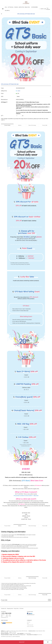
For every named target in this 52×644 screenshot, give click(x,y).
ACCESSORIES (35, 7)
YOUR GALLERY (30, 625)
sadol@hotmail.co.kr (39, 614)
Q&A (45, 9)
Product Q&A (45, 125)
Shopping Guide (10, 609)
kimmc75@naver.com (22, 635)
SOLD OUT (22, 642)
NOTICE (42, 9)
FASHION (16, 7)
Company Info (4, 609)
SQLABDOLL (7, 10)
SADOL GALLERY (30, 626)
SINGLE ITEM (27, 7)
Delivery (20, 125)
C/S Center (21, 609)
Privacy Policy (16, 609)
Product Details (7, 125)
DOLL (6, 7)
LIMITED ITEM (21, 7)
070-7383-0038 (7, 613)
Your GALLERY (48, 9)
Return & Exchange (32, 125)
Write (50, 600)
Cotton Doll (11, 7)
